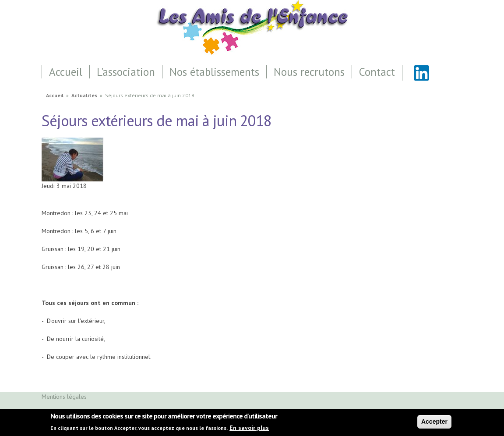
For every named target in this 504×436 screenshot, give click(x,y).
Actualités (84, 95)
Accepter (434, 423)
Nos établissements (214, 72)
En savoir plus (249, 429)
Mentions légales (64, 397)
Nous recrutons (309, 72)
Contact (377, 72)
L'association (126, 72)
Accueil (66, 72)
